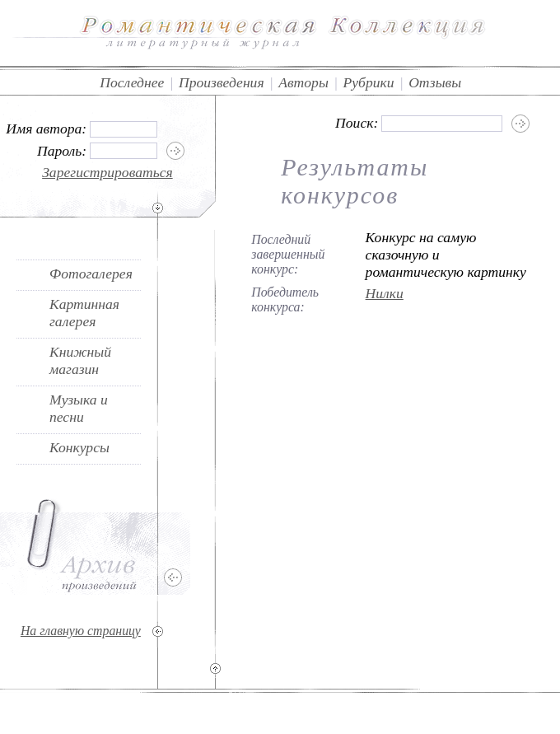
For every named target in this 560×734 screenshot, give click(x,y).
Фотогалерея (91, 273)
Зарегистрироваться (107, 172)
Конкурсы (79, 447)
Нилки (385, 293)
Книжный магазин (80, 360)
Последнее (132, 82)
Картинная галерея (84, 313)
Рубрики (368, 82)
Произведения (222, 82)
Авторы (303, 82)
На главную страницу (81, 631)
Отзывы (435, 82)
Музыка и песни (79, 408)
